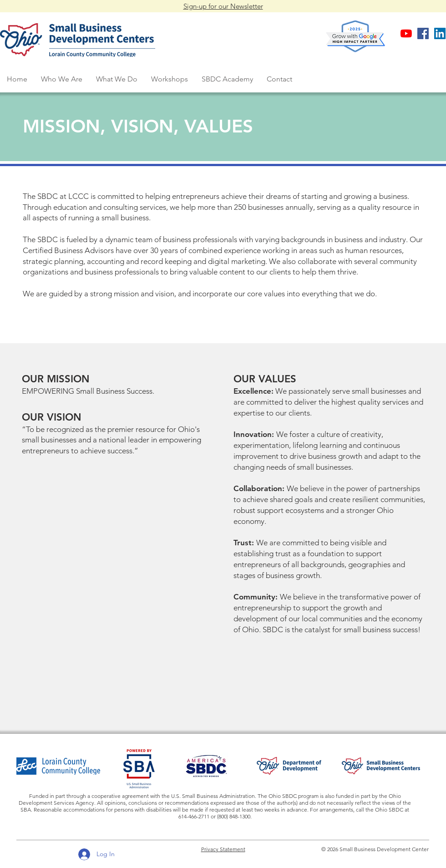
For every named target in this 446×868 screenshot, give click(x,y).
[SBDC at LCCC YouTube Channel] (406, 33)
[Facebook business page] (423, 33)
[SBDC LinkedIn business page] (440, 33)
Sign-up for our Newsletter (223, 6)
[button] (62, 79)
